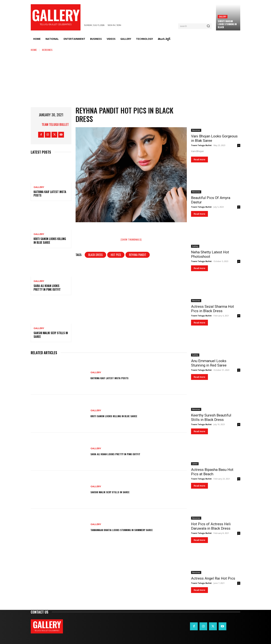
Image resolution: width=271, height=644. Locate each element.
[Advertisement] (135, 78)
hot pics (116, 255)
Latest (195, 464)
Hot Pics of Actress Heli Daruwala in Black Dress (211, 526)
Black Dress (95, 255)
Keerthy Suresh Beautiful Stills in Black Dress (211, 417)
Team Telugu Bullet (55, 124)
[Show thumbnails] (131, 239)
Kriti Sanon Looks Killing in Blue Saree (50, 241)
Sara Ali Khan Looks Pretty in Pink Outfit (47, 288)
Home (34, 50)
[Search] (208, 26)
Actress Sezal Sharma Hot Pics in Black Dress (212, 309)
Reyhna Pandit (138, 255)
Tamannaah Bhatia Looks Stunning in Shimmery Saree (132, 529)
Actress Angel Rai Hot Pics (213, 578)
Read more (199, 160)
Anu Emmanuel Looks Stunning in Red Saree (209, 363)
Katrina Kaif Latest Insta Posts (50, 194)
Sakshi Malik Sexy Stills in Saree (51, 335)
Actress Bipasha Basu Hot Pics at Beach (212, 472)
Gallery (222, 16)
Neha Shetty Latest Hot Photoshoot (210, 254)
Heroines (47, 50)
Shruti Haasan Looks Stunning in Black (227, 24)
